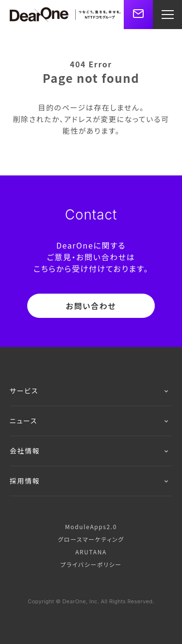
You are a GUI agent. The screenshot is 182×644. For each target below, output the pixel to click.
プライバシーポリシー (91, 564)
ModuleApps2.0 (91, 526)
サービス (89, 391)
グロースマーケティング (91, 539)
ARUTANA (91, 552)
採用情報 (89, 481)
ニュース (89, 421)
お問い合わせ (91, 306)
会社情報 (89, 451)
